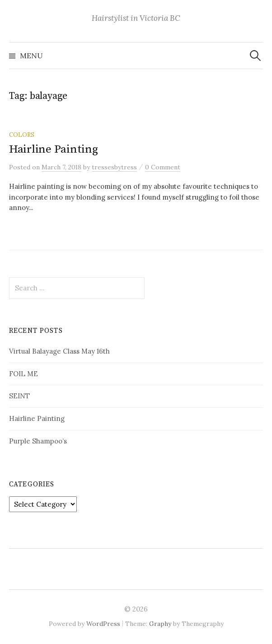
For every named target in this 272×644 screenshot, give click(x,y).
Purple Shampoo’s (38, 441)
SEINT (19, 396)
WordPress (103, 624)
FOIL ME (23, 374)
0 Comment (163, 167)
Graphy (160, 624)
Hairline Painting (54, 149)
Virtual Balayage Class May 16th (59, 351)
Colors (22, 135)
